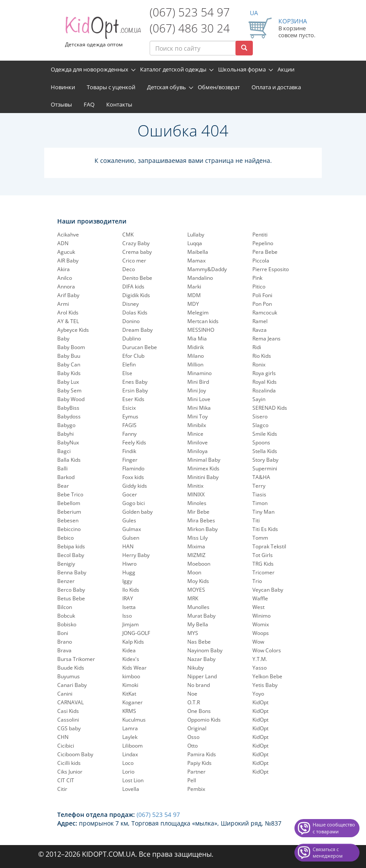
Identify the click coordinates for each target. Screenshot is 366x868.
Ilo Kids (131, 590)
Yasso (260, 668)
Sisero (260, 416)
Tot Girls (263, 555)
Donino (131, 321)
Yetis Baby (265, 685)
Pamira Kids (202, 754)
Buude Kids (71, 668)
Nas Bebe (199, 642)
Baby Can (69, 364)
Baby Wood (71, 399)
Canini (65, 694)
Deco (129, 269)
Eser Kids (133, 399)
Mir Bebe (198, 512)
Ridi (257, 347)
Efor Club (133, 356)
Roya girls (264, 373)
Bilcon (65, 607)
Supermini (265, 468)
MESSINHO (201, 330)
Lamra (130, 728)
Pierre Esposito (271, 269)
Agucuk (66, 252)
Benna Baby (72, 572)
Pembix (196, 789)
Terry (259, 486)
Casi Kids (68, 711)
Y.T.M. (260, 659)
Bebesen (68, 520)
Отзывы (61, 104)
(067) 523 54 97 (190, 12)
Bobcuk (66, 616)
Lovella (131, 789)
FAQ (89, 104)
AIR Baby (68, 261)
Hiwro (129, 564)
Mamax (196, 261)
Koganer (132, 702)
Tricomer (263, 572)
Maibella (198, 252)
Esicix (129, 408)
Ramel (260, 321)
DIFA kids (133, 287)
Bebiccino (69, 529)
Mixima (196, 546)
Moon (194, 572)
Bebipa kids (71, 546)
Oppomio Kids (204, 720)
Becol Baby (71, 555)
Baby (63, 338)
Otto (193, 746)
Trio (257, 581)
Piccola (261, 261)
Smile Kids (265, 434)
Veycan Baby (268, 590)
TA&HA (261, 477)
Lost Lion (133, 780)
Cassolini (68, 720)
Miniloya (198, 451)
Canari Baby (72, 685)
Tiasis (259, 494)
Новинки (63, 87)
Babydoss (69, 416)
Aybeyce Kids (73, 330)
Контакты (119, 104)
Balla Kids (69, 460)
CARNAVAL (70, 702)
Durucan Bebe (140, 347)
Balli (62, 468)
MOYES (196, 590)
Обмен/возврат (219, 87)
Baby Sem (69, 390)
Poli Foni (262, 295)
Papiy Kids (199, 763)
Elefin (129, 364)
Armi (63, 304)
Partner (196, 772)
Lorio (128, 772)
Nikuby (196, 668)
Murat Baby (201, 616)
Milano (196, 356)
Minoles (197, 503)
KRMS (129, 711)
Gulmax (132, 529)
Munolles (198, 607)
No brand (199, 685)
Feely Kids (134, 442)
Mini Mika (199, 408)
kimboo (131, 676)
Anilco (65, 278)
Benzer (66, 581)
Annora (66, 287)
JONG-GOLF (136, 633)
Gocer (130, 494)
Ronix (259, 364)
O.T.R (194, 702)
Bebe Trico (70, 494)
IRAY (128, 598)
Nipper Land (202, 676)
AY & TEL (68, 321)
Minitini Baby (203, 477)
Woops (261, 633)
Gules (129, 520)
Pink (257, 278)
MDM (194, 295)
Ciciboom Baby (75, 754)
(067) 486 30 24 (190, 28)
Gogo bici (134, 503)
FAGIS (129, 425)
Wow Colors (267, 650)
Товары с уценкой (111, 87)
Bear (63, 486)
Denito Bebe (137, 278)
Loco (128, 763)
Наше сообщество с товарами (334, 828)
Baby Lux (68, 382)
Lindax (130, 754)
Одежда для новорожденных (90, 69)
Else (127, 373)
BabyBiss (68, 408)
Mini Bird (198, 382)
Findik (129, 451)
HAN (128, 546)
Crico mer (134, 261)
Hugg (129, 572)
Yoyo (258, 694)
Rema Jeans (266, 338)
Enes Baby (135, 382)
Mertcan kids (203, 321)
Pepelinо (263, 243)
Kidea (129, 650)
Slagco (260, 425)
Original (197, 728)
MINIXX (196, 494)
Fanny (129, 434)
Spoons (261, 442)
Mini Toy (198, 416)
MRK (193, 598)
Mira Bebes (201, 520)
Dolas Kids (135, 313)
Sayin (259, 399)
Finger (130, 460)
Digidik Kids (136, 295)
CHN (63, 737)
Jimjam (131, 624)
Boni (63, 633)
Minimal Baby (204, 460)
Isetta (129, 607)
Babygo (66, 425)
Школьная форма (242, 69)
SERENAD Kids (270, 408)
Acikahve (68, 235)
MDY (193, 304)
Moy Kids (198, 581)
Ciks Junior (70, 772)
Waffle (260, 598)
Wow (258, 642)
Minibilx (197, 425)
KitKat (129, 694)
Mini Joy (197, 390)
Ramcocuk (265, 313)
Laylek (130, 737)
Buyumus (69, 676)
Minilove (198, 442)
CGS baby (69, 728)
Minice (195, 434)
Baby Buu (69, 356)
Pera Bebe (265, 252)
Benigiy (66, 564)
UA (254, 13)
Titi (256, 520)
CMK (128, 235)
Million (195, 364)
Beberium (69, 512)
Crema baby (137, 252)
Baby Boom (71, 347)
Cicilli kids (69, 763)
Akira (64, 269)
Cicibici (66, 746)
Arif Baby (68, 295)
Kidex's (131, 659)
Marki (194, 287)
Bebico (65, 538)
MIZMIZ (196, 555)
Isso (127, 616)
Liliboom (132, 746)
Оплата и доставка (276, 87)
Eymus (130, 416)
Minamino (199, 373)
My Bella (198, 624)
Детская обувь (167, 87)
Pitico (259, 287)
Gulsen (131, 538)
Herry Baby (136, 555)
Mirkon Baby (203, 529)
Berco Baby (71, 590)
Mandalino (200, 278)
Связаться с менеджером (328, 853)
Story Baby (265, 460)
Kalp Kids (133, 642)
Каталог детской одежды (173, 69)
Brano (65, 642)
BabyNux (68, 442)
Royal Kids (265, 382)
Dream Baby (137, 330)
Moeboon (199, 564)
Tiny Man (263, 512)
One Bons (199, 711)
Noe (192, 694)
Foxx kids (133, 477)
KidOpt (260, 702)
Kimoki (130, 685)
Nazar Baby (201, 659)
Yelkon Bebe (267, 676)
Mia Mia (197, 338)
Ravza (260, 330)
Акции (286, 69)
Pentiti (260, 235)
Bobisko (67, 624)
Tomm (260, 538)
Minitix (195, 486)
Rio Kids (262, 356)
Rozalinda (264, 390)
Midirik (196, 347)
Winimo (261, 616)
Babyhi (65, 434)
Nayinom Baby (205, 650)
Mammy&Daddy (207, 269)
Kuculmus (134, 720)
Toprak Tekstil (269, 546)
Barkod (66, 477)
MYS (193, 633)
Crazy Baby (136, 243)
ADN (63, 243)
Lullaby (196, 235)
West (258, 607)
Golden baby (137, 512)
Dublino (132, 338)
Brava (64, 650)
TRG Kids (263, 564)
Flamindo (133, 468)
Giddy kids (135, 486)
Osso (193, 737)
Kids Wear (134, 668)
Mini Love (199, 399)
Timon (260, 503)
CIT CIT (66, 780)
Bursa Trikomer (76, 659)
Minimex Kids (203, 468)
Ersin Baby (135, 390)
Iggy (127, 581)
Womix (261, 624)
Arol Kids (68, 313)
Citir (62, 789)
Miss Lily (198, 538)
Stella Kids (265, 451)
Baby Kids (69, 373)
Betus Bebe (71, 598)
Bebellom (69, 503)
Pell (192, 780)
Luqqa (195, 243)
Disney (131, 304)
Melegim (198, 313)
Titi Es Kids (265, 529)
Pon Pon (262, 304)
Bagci (64, 451)
